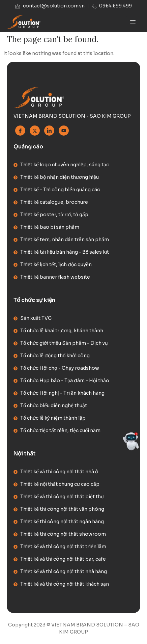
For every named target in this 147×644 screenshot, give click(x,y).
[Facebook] (20, 131)
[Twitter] (35, 131)
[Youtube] (64, 131)
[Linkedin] (49, 131)
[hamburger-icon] (133, 22)
